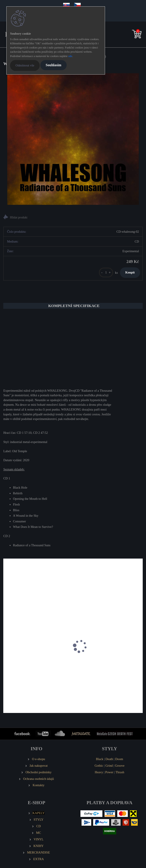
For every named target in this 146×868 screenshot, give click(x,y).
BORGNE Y (85, 663)
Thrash (120, 772)
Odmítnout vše (25, 65)
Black (100, 759)
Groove (120, 766)
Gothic (99, 766)
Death (109, 759)
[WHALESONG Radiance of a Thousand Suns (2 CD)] (73, 139)
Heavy (99, 772)
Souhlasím (53, 65)
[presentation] (6, 651)
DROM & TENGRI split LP (24, 663)
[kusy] (106, 272)
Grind (109, 766)
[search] (130, 35)
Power (109, 772)
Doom (119, 759)
